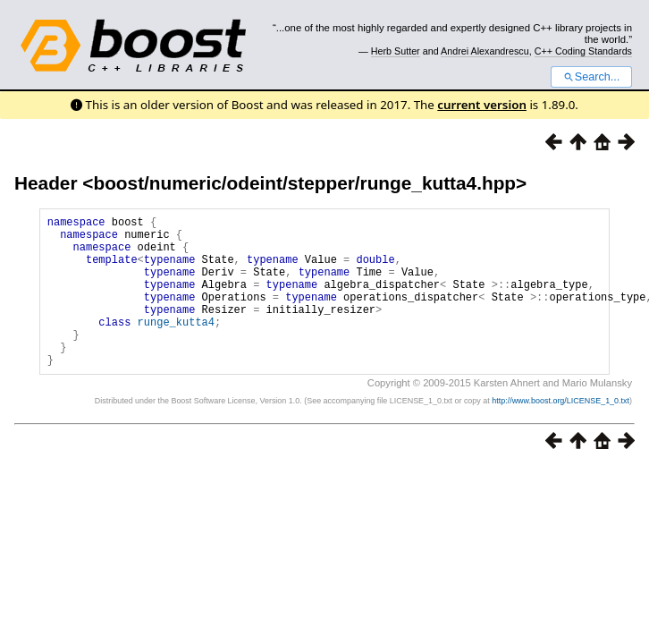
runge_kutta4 (176, 346)
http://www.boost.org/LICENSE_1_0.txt (560, 433)
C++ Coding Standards (583, 51)
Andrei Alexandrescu (485, 51)
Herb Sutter (396, 51)
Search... (591, 77)
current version (482, 105)
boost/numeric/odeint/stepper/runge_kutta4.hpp (304, 183)
